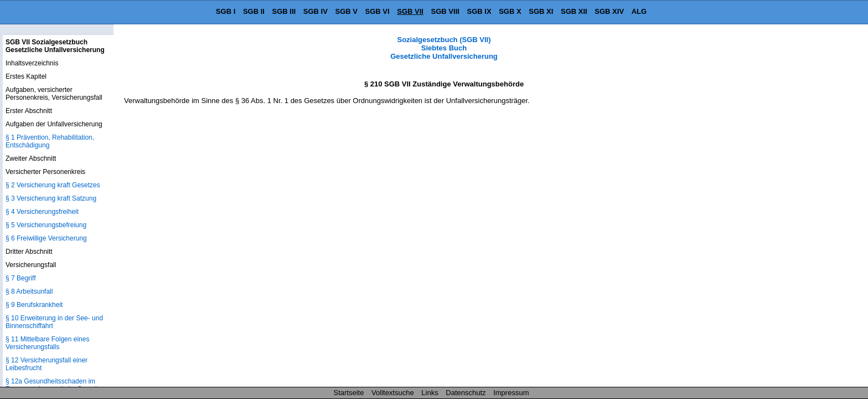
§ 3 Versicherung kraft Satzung (51, 198)
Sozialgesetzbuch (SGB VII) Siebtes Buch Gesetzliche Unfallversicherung (444, 48)
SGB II (254, 11)
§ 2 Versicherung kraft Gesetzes (53, 185)
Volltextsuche (393, 393)
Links (430, 393)
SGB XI (541, 11)
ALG (639, 11)
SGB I (226, 11)
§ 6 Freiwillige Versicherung (46, 238)
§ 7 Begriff (20, 278)
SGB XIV (609, 11)
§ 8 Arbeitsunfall (29, 291)
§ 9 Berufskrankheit (34, 305)
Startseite (349, 393)
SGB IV (316, 11)
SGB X (510, 11)
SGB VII (410, 11)
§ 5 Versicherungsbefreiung (46, 225)
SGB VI (378, 11)
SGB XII (574, 11)
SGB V (346, 11)
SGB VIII (445, 11)
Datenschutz (466, 393)
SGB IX (479, 11)
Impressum (511, 393)
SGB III (284, 11)
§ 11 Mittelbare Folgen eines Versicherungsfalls (47, 343)
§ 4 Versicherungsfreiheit (42, 212)
